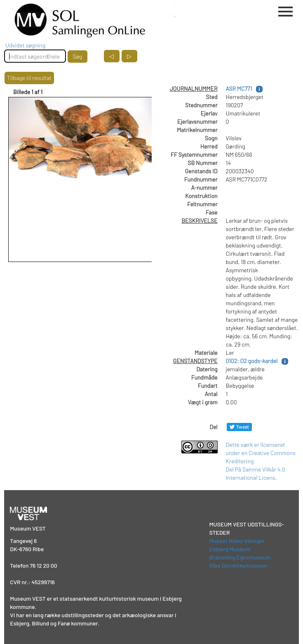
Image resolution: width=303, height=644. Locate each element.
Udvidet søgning (25, 45)
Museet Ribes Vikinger (237, 541)
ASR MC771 (239, 88)
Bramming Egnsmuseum (240, 557)
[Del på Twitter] (239, 427)
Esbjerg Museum (230, 549)
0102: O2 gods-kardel (252, 361)
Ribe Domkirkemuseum (238, 565)
